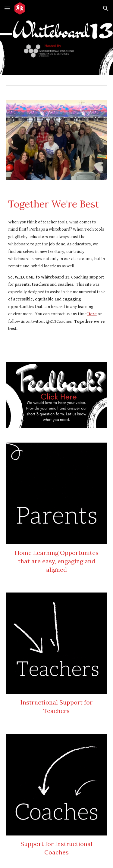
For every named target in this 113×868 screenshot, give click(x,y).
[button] (7, 8)
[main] (57, 204)
